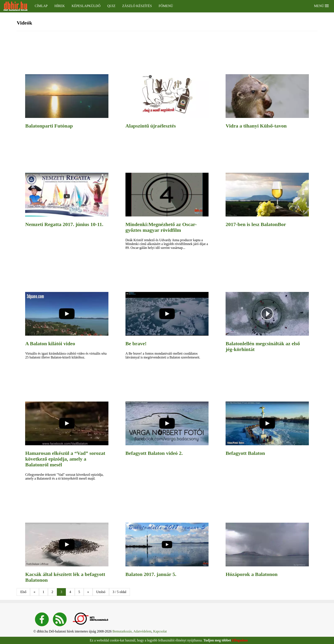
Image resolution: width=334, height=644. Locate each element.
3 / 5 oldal (119, 592)
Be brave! (136, 344)
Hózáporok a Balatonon (252, 574)
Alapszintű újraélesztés (151, 126)
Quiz (111, 6)
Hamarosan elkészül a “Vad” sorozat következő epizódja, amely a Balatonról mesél (65, 459)
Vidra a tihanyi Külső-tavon (256, 126)
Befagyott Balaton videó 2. (154, 453)
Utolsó (101, 592)
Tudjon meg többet (217, 640)
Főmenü (166, 6)
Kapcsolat (160, 631)
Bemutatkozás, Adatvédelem (132, 631)
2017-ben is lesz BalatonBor (256, 224)
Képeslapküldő (86, 6)
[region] (117, 53)
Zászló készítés (137, 6)
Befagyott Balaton (245, 453)
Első (23, 592)
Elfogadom (240, 640)
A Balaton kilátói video (50, 344)
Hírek (60, 6)
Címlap (41, 6)
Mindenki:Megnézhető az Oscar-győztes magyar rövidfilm (161, 227)
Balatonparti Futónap (49, 126)
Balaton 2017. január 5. (151, 574)
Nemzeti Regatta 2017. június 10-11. (64, 224)
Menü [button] (321, 6)
